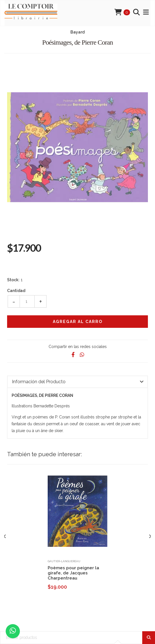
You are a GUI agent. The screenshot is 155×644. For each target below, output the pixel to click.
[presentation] (5, 536)
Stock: (13, 280)
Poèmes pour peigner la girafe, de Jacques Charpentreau (73, 573)
